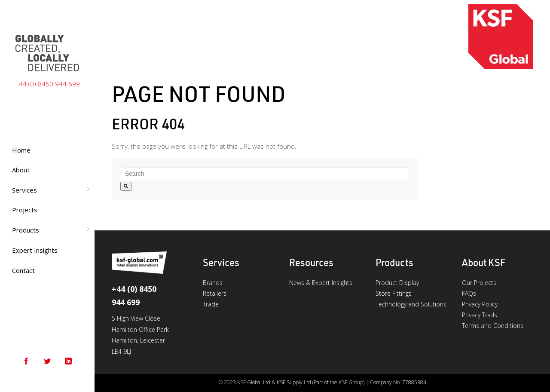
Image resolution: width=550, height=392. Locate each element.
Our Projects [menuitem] (479, 283)
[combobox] (264, 174)
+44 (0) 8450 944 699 (47, 84)
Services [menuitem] (24, 190)
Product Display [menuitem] (397, 283)
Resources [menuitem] (311, 262)
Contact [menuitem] (23, 270)
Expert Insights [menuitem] (35, 250)
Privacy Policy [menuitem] (480, 304)
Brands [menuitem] (213, 283)
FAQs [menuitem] (469, 293)
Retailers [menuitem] (215, 293)
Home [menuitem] (21, 150)
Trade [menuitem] (211, 304)
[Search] (126, 186)
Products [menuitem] (26, 230)
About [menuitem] (21, 170)
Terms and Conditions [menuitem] (493, 326)
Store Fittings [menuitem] (394, 293)
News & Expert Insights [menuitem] (321, 283)
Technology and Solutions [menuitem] (411, 304)
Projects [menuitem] (25, 210)
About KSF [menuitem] (484, 262)
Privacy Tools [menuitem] (480, 315)
